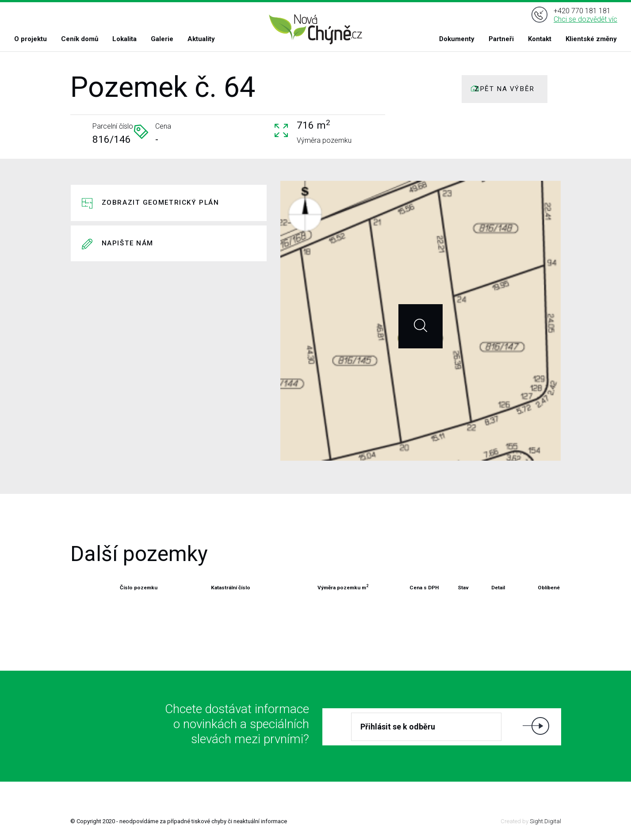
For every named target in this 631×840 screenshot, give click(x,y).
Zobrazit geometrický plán (161, 202)
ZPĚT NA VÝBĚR (505, 89)
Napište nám (128, 243)
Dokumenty (457, 39)
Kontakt (540, 39)
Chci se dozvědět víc (585, 19)
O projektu (31, 39)
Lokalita (124, 39)
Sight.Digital (545, 821)
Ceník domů (80, 39)
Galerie (162, 39)
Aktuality (201, 39)
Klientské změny (591, 39)
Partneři (501, 39)
